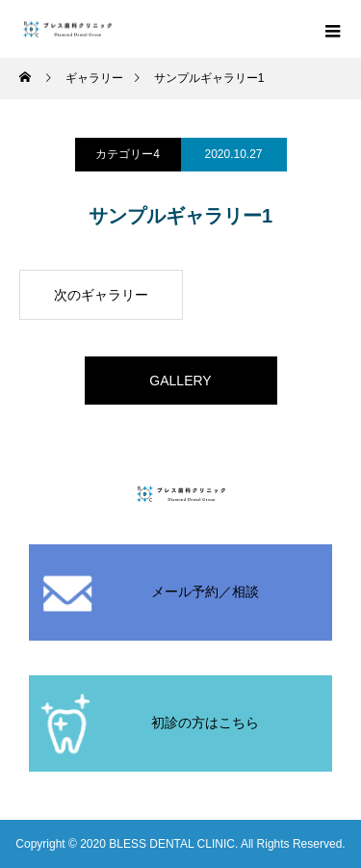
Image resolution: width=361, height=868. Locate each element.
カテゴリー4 (128, 154)
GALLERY (180, 381)
